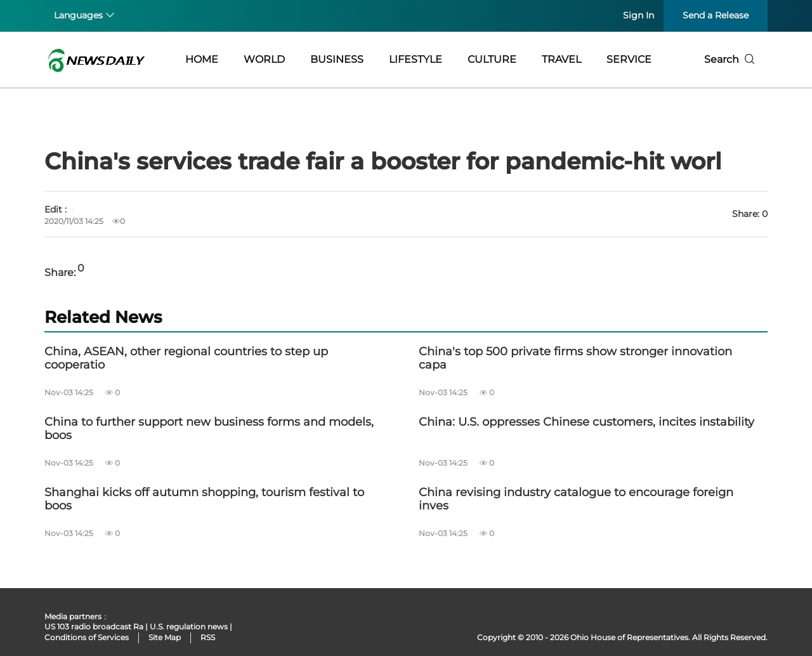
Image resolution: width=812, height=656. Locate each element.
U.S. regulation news (189, 626)
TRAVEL (561, 59)
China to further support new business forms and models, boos (209, 429)
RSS (208, 637)
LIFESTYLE (416, 59)
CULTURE (492, 59)
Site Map (165, 637)
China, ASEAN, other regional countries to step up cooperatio (186, 359)
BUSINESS (337, 59)
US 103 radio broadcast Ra (94, 626)
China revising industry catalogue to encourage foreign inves (576, 500)
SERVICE (629, 59)
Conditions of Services (87, 637)
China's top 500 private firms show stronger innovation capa (575, 359)
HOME (202, 59)
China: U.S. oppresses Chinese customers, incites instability (586, 422)
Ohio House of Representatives (629, 637)
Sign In (638, 15)
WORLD (264, 59)
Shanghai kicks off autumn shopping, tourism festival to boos (204, 500)
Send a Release (716, 15)
